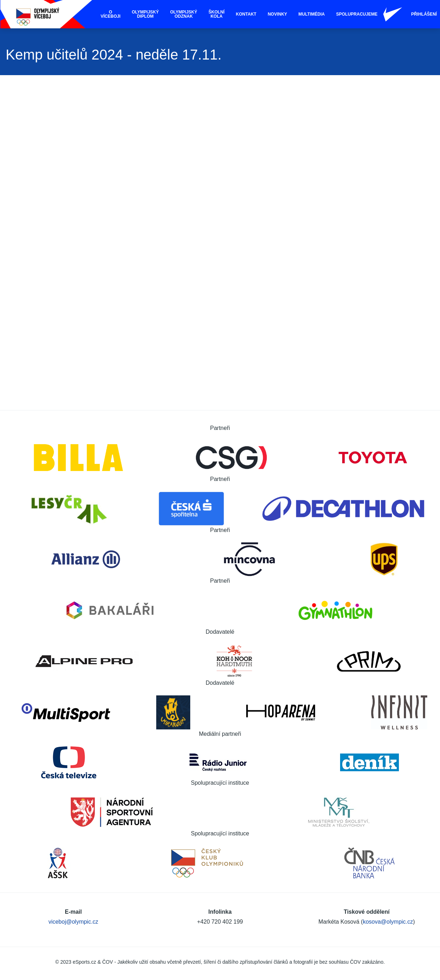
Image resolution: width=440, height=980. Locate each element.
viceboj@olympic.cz (74, 922)
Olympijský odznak (184, 14)
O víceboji (111, 14)
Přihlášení (424, 14)
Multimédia (311, 14)
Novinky (278, 14)
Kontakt (246, 14)
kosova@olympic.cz (388, 922)
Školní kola (217, 14)
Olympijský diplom (145, 14)
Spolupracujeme (357, 14)
